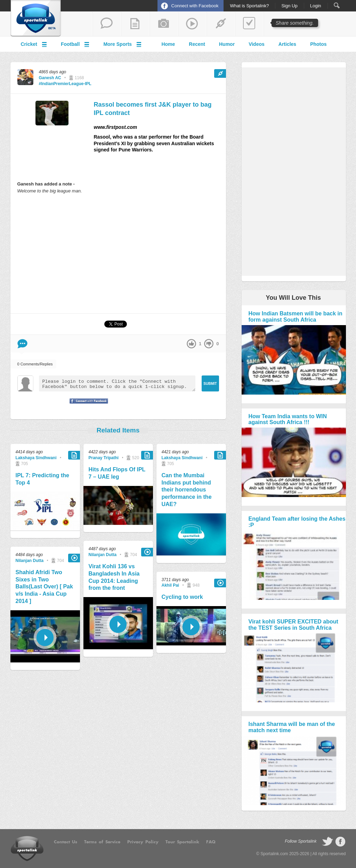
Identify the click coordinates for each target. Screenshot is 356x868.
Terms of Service (102, 842)
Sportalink (36, 18)
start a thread (107, 24)
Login (316, 6)
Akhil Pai (171, 585)
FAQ (211, 842)
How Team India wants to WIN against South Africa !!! (288, 419)
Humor (227, 44)
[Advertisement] (118, 253)
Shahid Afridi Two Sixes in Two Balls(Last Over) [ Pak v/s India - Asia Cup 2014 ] (44, 587)
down (209, 344)
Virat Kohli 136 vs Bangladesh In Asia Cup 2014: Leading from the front (114, 577)
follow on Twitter (327, 842)
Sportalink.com (274, 854)
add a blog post (135, 24)
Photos (318, 44)
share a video (192, 24)
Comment (22, 344)
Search (337, 5)
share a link (221, 24)
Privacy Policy (143, 842)
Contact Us (66, 842)
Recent (197, 44)
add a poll (249, 24)
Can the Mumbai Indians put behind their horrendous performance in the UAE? (187, 490)
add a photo (164, 24)
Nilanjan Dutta (30, 561)
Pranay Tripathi (104, 458)
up (191, 344)
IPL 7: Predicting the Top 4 (42, 479)
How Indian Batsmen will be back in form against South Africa (296, 317)
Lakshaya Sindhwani (36, 458)
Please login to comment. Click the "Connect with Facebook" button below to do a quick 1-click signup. (117, 383)
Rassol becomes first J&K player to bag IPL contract (153, 109)
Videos (257, 44)
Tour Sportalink (182, 842)
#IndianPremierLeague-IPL (65, 84)
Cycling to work (182, 597)
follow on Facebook (340, 842)
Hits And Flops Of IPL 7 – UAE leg (117, 473)
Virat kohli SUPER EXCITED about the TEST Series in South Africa (293, 625)
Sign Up (289, 6)
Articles (287, 44)
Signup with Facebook (87, 405)
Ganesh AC (50, 78)
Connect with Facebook (195, 6)
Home (168, 44)
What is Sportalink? (249, 6)
